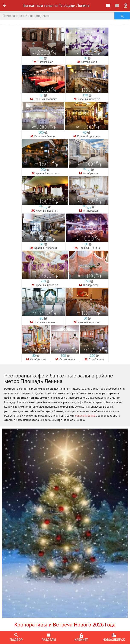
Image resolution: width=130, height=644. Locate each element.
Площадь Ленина (45, 196)
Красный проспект (45, 129)
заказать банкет (86, 416)
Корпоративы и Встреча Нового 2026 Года (65, 625)
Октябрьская (45, 62)
